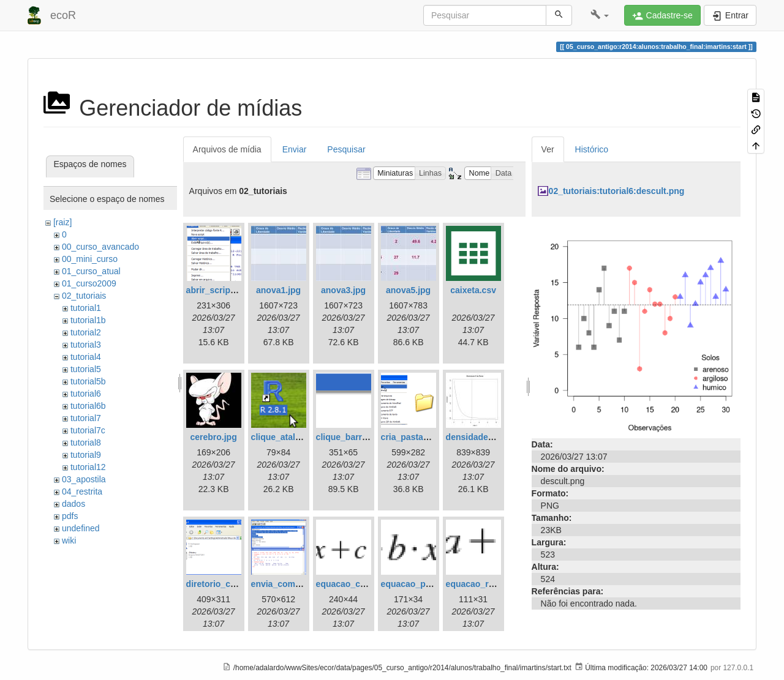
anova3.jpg (343, 290)
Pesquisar (346, 149)
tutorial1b (88, 320)
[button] (600, 15)
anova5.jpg (408, 290)
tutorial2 (86, 332)
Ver (548, 149)
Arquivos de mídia (227, 149)
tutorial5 (86, 369)
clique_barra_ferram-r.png (369, 437)
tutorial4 (86, 357)
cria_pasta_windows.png (432, 437)
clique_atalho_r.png (291, 437)
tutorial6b (88, 406)
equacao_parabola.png (428, 584)
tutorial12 (88, 467)
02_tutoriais (84, 296)
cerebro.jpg (213, 437)
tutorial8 (86, 443)
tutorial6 (86, 394)
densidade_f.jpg (479, 437)
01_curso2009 (89, 283)
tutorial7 (86, 418)
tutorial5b (88, 381)
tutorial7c (88, 430)
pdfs (70, 516)
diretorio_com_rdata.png (237, 584)
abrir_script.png (219, 290)
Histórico (592, 149)
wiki (69, 540)
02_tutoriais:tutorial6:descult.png (617, 191)
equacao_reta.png (483, 584)
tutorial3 (86, 345)
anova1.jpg (278, 290)
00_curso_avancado (100, 247)
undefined (81, 528)
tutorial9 (86, 455)
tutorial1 (86, 308)
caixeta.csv (473, 290)
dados (73, 504)
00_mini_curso (90, 259)
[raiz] (62, 222)
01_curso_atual (91, 271)
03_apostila (84, 479)
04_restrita (82, 491)
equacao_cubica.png (358, 584)
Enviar (295, 149)
